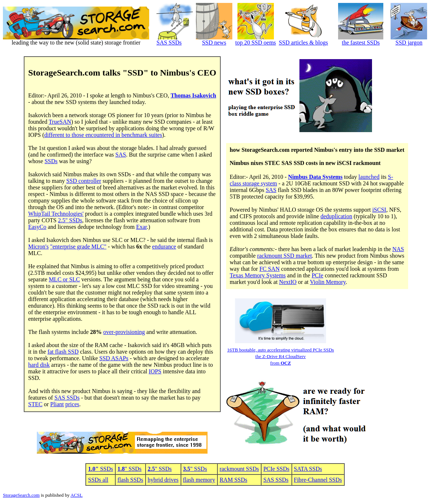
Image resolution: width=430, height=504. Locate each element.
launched (369, 177)
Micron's (38, 247)
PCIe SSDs (276, 469)
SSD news (214, 43)
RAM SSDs (233, 480)
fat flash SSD (63, 352)
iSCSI (379, 210)
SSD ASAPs (114, 358)
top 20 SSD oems (256, 43)
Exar (141, 227)
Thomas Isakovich (193, 95)
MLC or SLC (64, 279)
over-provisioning (124, 332)
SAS (121, 155)
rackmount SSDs (239, 469)
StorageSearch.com (21, 495)
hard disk (39, 365)
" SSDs (129, 469)
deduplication (336, 216)
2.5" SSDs (70, 220)
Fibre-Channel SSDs (318, 480)
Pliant (57, 404)
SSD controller (84, 181)
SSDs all (98, 480)
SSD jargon (409, 43)
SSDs (51, 161)
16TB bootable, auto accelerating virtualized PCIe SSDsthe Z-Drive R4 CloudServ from (281, 356)
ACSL (76, 495)
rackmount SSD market (284, 256)
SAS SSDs (169, 43)
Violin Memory (328, 282)
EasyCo (37, 227)
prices (72, 404)
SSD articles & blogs (304, 43)
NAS (398, 249)
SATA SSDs (308, 469)
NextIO (288, 282)
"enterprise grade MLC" (78, 247)
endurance (164, 247)
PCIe (317, 275)
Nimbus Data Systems (315, 177)
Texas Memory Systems (258, 275)
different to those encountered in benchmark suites (103, 135)
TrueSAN (60, 122)
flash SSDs (130, 480)
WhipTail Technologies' (56, 214)
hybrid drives (163, 480)
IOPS (155, 371)
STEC (35, 404)
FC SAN (270, 269)
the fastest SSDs (361, 43)
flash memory (199, 480)
